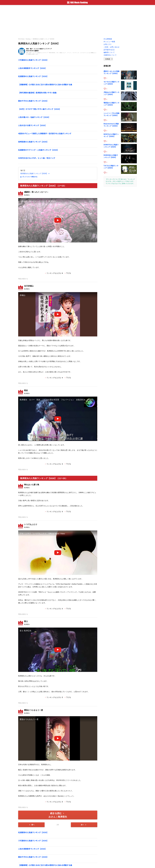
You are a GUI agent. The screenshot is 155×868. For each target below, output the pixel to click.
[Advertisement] (77, 21)
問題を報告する (23, 279)
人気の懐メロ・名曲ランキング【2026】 (34, 117)
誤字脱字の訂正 (109, 50)
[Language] (108, 59)
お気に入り (108, 44)
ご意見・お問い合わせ (112, 47)
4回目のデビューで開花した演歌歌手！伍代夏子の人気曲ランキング (45, 133)
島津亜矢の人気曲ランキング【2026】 (44, 39)
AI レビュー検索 (109, 42)
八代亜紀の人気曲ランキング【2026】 (33, 60)
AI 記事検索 (108, 39)
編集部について (109, 52)
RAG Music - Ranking (24, 39)
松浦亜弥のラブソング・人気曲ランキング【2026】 (38, 150)
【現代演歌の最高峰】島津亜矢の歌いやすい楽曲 (37, 93)
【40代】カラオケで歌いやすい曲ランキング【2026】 (39, 109)
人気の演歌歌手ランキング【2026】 (32, 68)
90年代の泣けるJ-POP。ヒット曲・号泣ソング (37, 158)
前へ (32, 825)
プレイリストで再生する (29, 177)
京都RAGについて (110, 55)
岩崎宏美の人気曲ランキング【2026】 (33, 142)
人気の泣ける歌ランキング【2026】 (32, 125)
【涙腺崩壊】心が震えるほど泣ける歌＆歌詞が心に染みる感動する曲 (45, 84)
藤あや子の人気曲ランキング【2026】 (33, 101)
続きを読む (58, 815)
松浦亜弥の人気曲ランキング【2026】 (33, 76)
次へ (84, 825)
